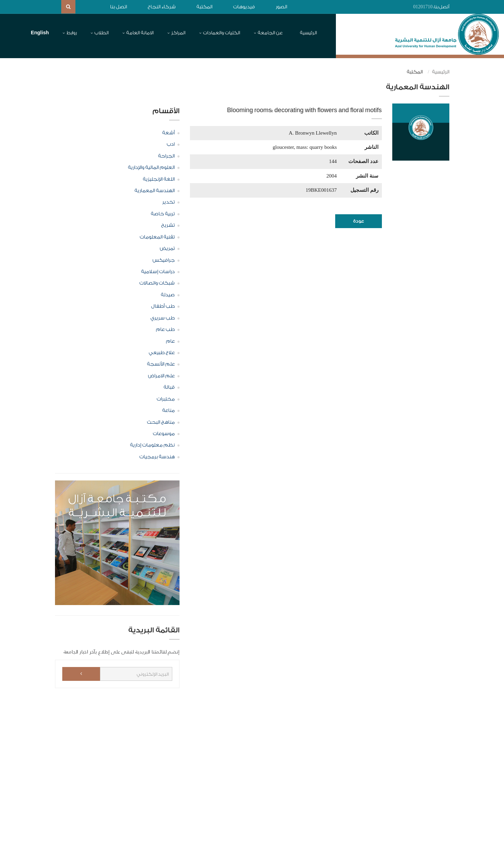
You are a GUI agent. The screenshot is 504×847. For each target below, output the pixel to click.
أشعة (168, 133)
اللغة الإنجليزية (159, 179)
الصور (281, 7)
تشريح (168, 225)
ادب (171, 144)
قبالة (169, 387)
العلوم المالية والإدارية (151, 168)
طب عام (165, 330)
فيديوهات (244, 7)
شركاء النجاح (162, 7)
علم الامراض (161, 376)
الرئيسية (308, 33)
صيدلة (168, 295)
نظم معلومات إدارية (152, 445)
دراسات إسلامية (158, 272)
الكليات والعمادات (222, 33)
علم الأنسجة (161, 364)
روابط (72, 33)
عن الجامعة (270, 33)
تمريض (167, 249)
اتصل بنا (118, 7)
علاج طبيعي (162, 352)
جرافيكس (164, 260)
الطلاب (102, 33)
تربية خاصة (163, 214)
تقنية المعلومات (157, 237)
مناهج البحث (161, 422)
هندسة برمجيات (157, 457)
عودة (359, 221)
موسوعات (164, 433)
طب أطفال (163, 306)
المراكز (178, 33)
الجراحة (166, 156)
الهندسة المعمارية (155, 191)
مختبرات (166, 399)
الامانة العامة (140, 33)
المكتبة (204, 7)
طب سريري (163, 318)
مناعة (168, 411)
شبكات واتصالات (157, 283)
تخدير (168, 202)
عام (170, 341)
